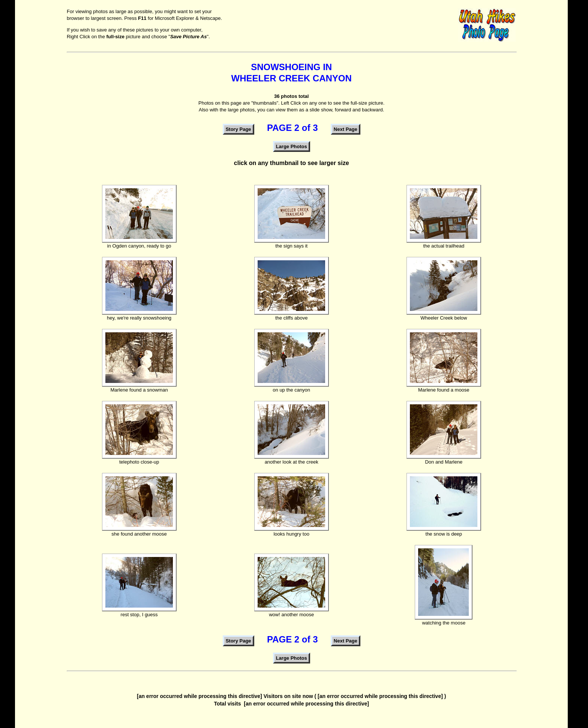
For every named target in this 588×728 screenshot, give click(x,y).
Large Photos (292, 146)
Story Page (238, 129)
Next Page (346, 129)
